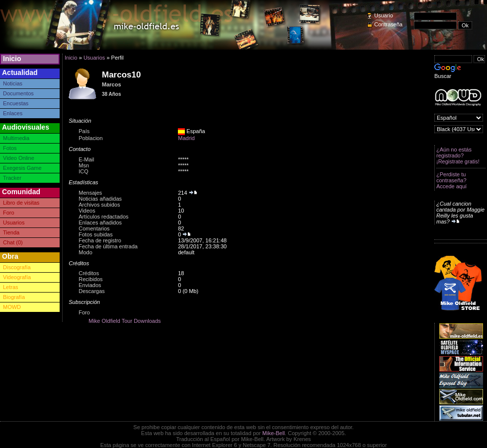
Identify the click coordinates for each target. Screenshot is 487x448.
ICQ (83, 171)
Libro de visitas (21, 203)
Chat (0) (13, 242)
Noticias (13, 83)
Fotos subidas (95, 234)
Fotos (10, 148)
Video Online (19, 158)
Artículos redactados (103, 217)
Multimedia (16, 138)
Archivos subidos (99, 205)
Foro (9, 213)
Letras (11, 287)
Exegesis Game (22, 168)
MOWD (12, 307)
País (84, 131)
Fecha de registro (100, 240)
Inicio (12, 59)
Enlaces (13, 113)
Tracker (12, 178)
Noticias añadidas (100, 199)
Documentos (18, 93)
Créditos (89, 273)
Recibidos (90, 279)
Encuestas (16, 103)
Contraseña (388, 24)
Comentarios (94, 228)
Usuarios (14, 223)
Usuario (384, 15)
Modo (85, 252)
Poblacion (90, 138)
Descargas (92, 291)
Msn (84, 165)
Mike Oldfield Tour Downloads (124, 321)
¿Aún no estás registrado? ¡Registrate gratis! (458, 155)
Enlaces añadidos (100, 223)
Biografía (14, 297)
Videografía (17, 277)
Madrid (186, 138)
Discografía (17, 267)
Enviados (90, 285)
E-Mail (86, 159)
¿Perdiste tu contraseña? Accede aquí (451, 180)
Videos (87, 211)
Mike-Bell (274, 433)
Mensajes (90, 193)
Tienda (11, 232)
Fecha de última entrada (108, 246)
